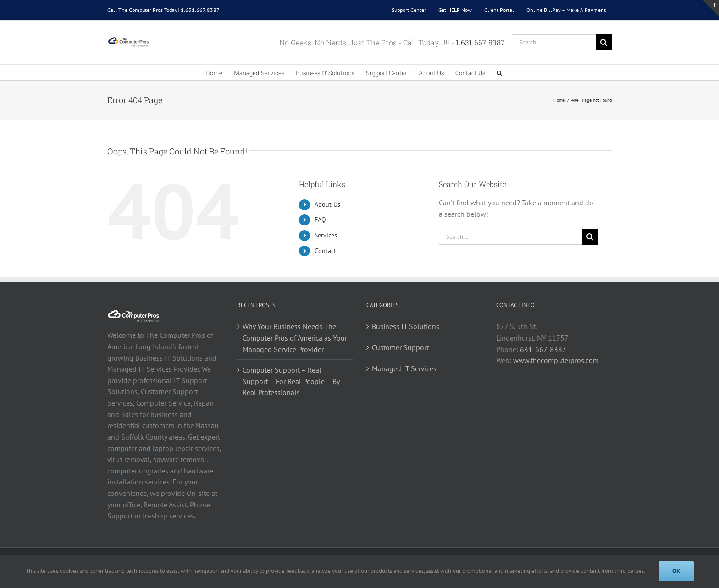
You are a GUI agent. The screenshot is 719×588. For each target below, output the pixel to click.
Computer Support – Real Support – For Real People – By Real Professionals (291, 381)
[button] (499, 72)
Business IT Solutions (406, 326)
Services (326, 235)
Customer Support (400, 347)
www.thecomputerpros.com (556, 360)
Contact (325, 251)
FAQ (320, 220)
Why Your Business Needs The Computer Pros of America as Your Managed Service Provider (295, 338)
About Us (327, 204)
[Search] (604, 42)
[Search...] (554, 42)
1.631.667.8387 (200, 10)
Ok (676, 571)
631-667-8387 (543, 349)
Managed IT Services (404, 368)
